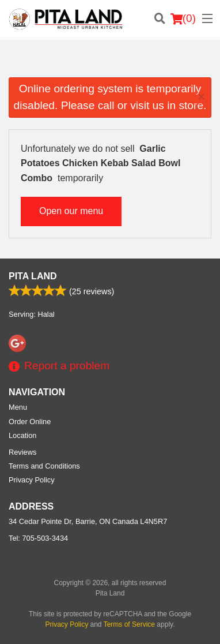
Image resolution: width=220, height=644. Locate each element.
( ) (183, 18)
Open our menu (71, 211)
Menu (18, 407)
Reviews (22, 452)
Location (22, 435)
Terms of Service (129, 624)
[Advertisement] (110, 63)
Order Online (30, 422)
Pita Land (33, 276)
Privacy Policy (32, 480)
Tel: (38, 538)
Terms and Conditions (44, 466)
